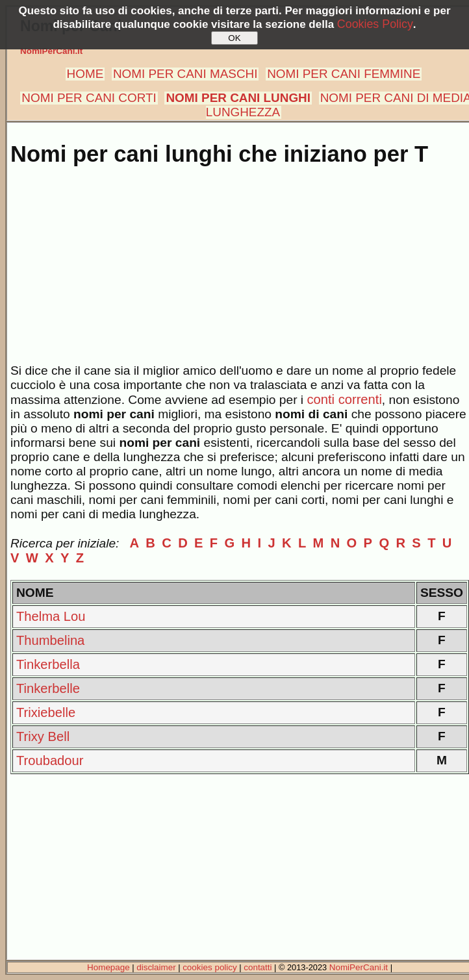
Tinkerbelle (48, 688)
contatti (258, 967)
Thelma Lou (51, 616)
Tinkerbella (48, 664)
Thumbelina (50, 640)
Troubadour (50, 760)
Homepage (108, 967)
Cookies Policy (375, 24)
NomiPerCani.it (51, 51)
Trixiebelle (46, 712)
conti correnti (344, 399)
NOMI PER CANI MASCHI (185, 74)
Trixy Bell (43, 736)
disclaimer (156, 967)
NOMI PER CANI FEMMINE (344, 74)
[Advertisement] (237, 273)
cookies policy (210, 967)
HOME (85, 74)
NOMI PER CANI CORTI (89, 98)
